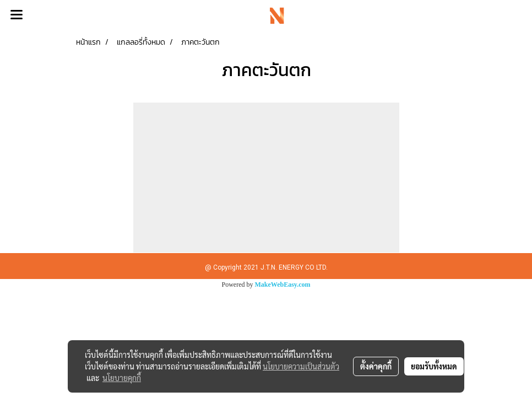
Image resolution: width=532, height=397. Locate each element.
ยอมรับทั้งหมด (434, 366)
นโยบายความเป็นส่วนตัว (301, 366)
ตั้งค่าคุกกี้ (376, 366)
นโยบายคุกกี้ (122, 378)
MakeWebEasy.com (283, 285)
